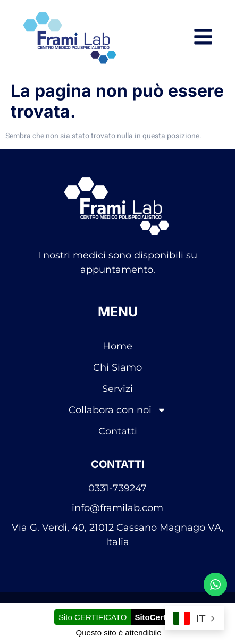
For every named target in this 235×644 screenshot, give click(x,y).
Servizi (117, 389)
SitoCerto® (156, 617)
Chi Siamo (117, 367)
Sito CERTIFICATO (93, 617)
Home (117, 346)
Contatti (118, 431)
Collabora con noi (117, 410)
